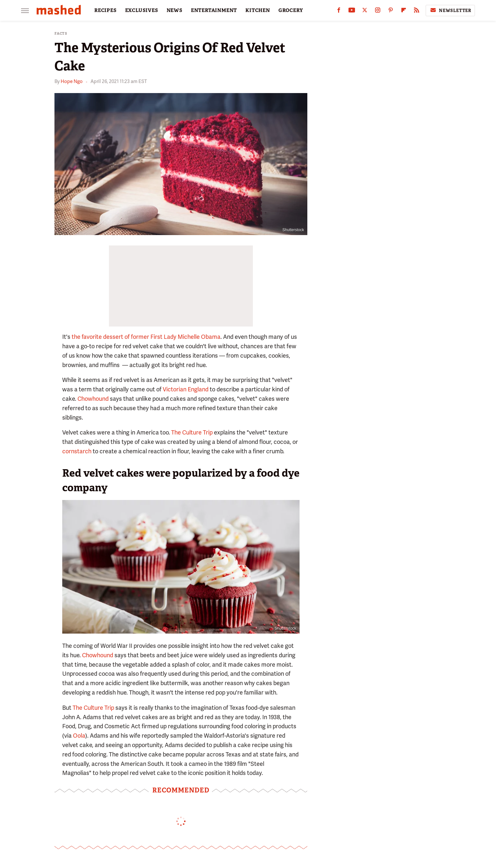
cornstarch (77, 451)
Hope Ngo (72, 81)
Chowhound (93, 399)
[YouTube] (352, 12)
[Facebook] (339, 12)
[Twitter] (365, 12)
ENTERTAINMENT (214, 10)
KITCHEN (258, 10)
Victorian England (186, 389)
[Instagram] (378, 12)
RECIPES (106, 10)
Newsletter (450, 10)
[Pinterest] (391, 12)
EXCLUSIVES (142, 10)
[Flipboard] (404, 12)
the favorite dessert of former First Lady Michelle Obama (146, 337)
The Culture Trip (192, 432)
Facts (61, 34)
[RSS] (417, 12)
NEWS (175, 10)
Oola (79, 736)
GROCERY (291, 10)
